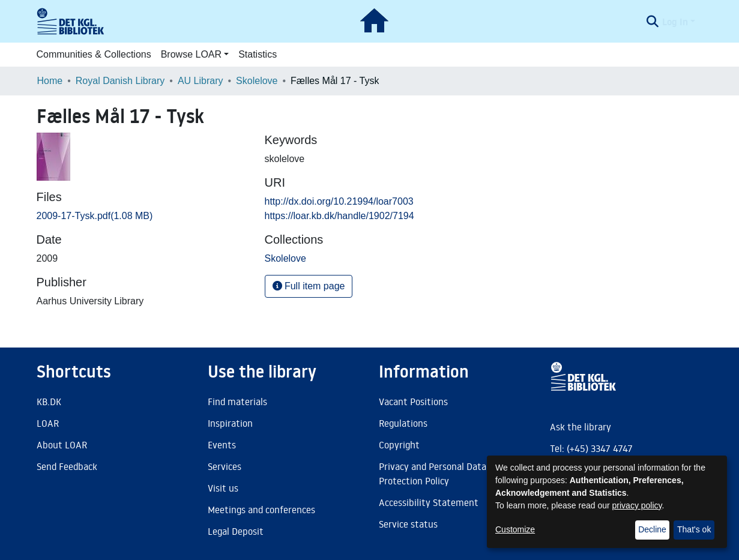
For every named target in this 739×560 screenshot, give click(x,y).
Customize (515, 529)
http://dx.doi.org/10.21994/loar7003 (339, 201)
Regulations (403, 423)
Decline (652, 529)
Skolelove (257, 81)
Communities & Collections (94, 54)
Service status (408, 524)
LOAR (48, 423)
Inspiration (230, 423)
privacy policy (637, 505)
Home (50, 81)
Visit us (223, 488)
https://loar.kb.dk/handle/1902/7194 (339, 216)
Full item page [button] (309, 286)
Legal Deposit (236, 531)
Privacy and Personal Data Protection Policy (433, 474)
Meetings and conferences (261, 510)
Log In (675, 22)
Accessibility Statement (429, 502)
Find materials (237, 402)
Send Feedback (67, 466)
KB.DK (49, 402)
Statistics (258, 54)
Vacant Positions (413, 402)
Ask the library (581, 427)
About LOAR (62, 445)
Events (222, 445)
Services (225, 466)
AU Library (201, 81)
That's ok (694, 529)
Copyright (399, 445)
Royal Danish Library (120, 81)
